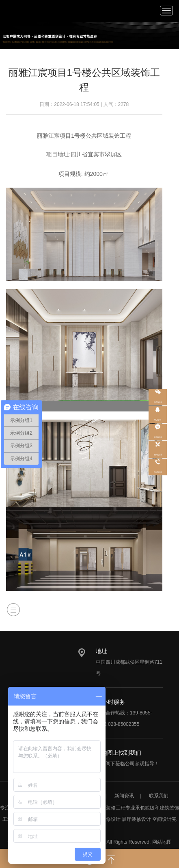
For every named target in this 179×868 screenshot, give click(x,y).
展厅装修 (132, 819)
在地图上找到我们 (119, 753)
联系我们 (159, 796)
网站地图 (162, 842)
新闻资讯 (124, 796)
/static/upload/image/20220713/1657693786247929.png (21, 10)
